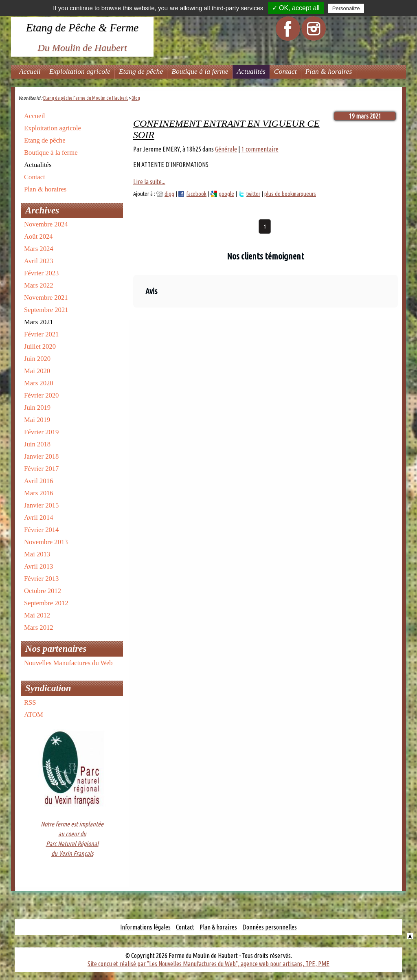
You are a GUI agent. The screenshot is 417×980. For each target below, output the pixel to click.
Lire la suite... (149, 182)
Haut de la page (410, 936)
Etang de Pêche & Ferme (82, 28)
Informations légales (145, 927)
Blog (136, 98)
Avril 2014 (38, 517)
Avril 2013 (38, 566)
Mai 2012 (37, 615)
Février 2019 (41, 432)
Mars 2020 (39, 383)
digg (169, 194)
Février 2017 (41, 469)
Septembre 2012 (46, 603)
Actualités (251, 71)
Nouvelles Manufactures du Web (68, 663)
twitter (253, 194)
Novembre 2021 (46, 298)
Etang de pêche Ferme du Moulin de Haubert (86, 98)
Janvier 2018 (41, 456)
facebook (196, 194)
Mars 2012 (39, 627)
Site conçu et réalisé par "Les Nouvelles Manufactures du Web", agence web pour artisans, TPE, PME (208, 964)
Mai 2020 (37, 371)
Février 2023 (41, 273)
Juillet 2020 (40, 346)
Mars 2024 (39, 249)
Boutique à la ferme (200, 71)
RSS (30, 702)
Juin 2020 (37, 359)
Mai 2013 (37, 554)
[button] (133, 316)
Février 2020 (41, 395)
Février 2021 (41, 334)
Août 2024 (38, 236)
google (226, 194)
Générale (226, 149)
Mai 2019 (37, 420)
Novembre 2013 (46, 542)
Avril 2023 (38, 261)
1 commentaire (260, 149)
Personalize (346, 8)
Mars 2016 (39, 493)
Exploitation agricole (80, 71)
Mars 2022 (39, 285)
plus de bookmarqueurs (290, 194)
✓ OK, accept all (296, 8)
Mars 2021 (39, 322)
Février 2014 (41, 530)
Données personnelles (270, 927)
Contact (285, 71)
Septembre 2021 (46, 310)
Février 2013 (41, 579)
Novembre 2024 (46, 224)
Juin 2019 (37, 408)
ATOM (34, 715)
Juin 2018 (37, 444)
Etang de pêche (141, 71)
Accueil (30, 71)
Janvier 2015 (41, 505)
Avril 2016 (38, 481)
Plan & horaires (329, 71)
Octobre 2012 (43, 591)
